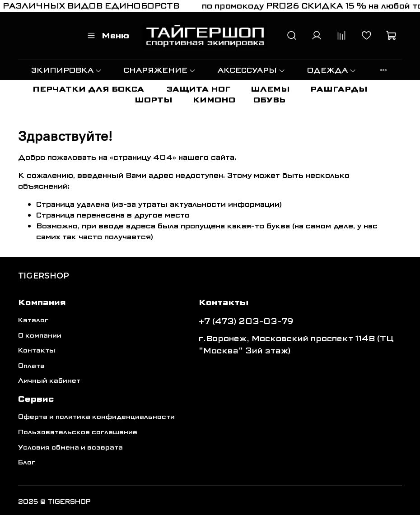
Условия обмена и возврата (70, 448)
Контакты (37, 350)
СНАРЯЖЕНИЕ (160, 70)
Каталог (33, 320)
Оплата (31, 366)
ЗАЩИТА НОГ (198, 89)
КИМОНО (214, 100)
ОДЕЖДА (332, 70)
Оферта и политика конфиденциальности (96, 417)
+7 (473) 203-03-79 (246, 321)
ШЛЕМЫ (270, 89)
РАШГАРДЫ (339, 89)
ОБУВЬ (269, 100)
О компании (40, 336)
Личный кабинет (49, 381)
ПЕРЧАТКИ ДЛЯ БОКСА (88, 89)
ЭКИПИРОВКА (67, 70)
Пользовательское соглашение (78, 432)
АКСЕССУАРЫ (252, 70)
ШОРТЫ (154, 100)
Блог (27, 462)
